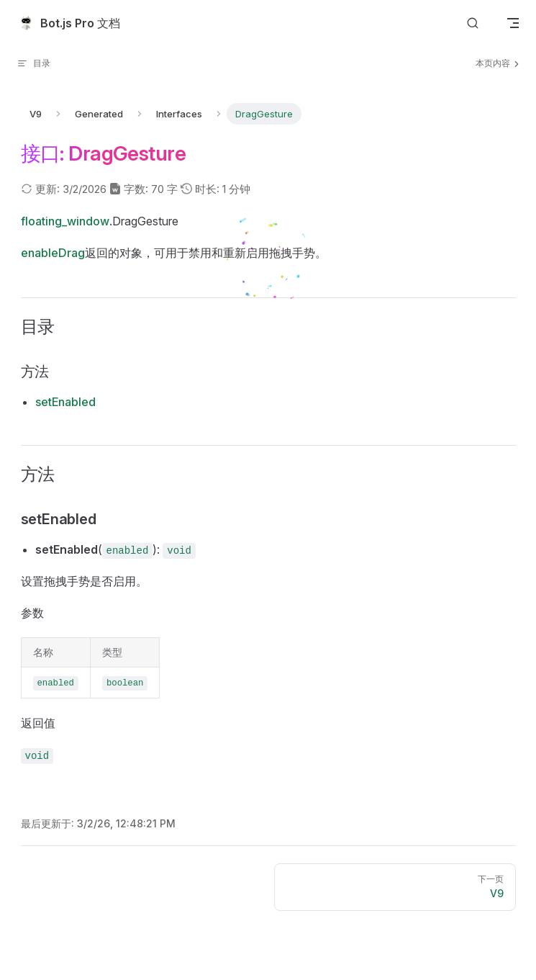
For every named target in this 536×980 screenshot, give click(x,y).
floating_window (65, 221)
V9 (36, 114)
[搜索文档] (473, 23)
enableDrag (53, 253)
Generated (99, 114)
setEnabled (65, 402)
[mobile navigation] (513, 23)
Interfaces (179, 114)
